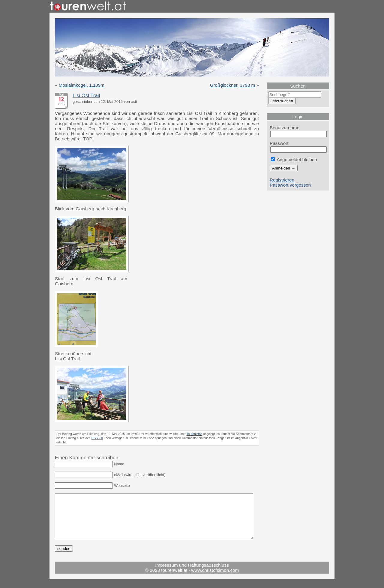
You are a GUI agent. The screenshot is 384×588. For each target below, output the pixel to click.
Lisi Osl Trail (86, 96)
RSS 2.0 (97, 438)
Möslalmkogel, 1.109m (82, 85)
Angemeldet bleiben (294, 159)
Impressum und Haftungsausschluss (192, 574)
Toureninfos (194, 434)
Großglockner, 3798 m (233, 85)
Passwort (279, 143)
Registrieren (282, 180)
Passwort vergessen (290, 185)
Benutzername (285, 128)
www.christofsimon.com (215, 579)
